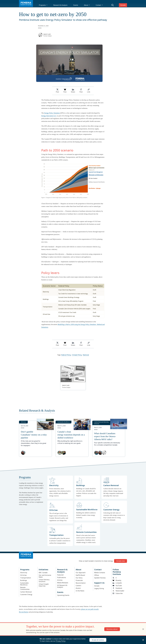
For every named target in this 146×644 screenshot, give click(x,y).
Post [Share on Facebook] (81, 91)
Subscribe (118, 593)
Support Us (99, 583)
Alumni (78, 588)
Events (76, 5)
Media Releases (63, 583)
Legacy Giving (99, 588)
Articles (60, 580)
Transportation (26, 578)
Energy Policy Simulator (52, 113)
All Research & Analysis (62, 586)
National (86, 355)
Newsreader (118, 591)
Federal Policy (66, 355)
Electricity (24, 573)
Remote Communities (25, 588)
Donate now (121, 561)
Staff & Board (80, 575)
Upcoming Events (63, 595)
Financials (79, 580)
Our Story (79, 578)
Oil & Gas (23, 575)
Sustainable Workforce (24, 584)
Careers (78, 586)
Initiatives (43, 570)
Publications (62, 577)
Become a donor (112, 629)
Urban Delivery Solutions (44, 581)
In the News (80, 591)
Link (89, 91)
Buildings (24, 580)
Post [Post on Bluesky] (65, 91)
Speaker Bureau (100, 578)
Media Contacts (100, 573)
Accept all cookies (98, 640)
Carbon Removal (26, 592)
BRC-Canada (43, 573)
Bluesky (117, 580)
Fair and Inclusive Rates (45, 576)
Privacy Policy (61, 641)
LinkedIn (117, 583)
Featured (60, 575)
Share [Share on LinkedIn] (73, 91)
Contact (98, 5)
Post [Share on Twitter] (57, 91)
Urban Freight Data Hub (44, 585)
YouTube (117, 586)
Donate (123, 5)
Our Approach (81, 573)
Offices (97, 575)
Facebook (117, 588)
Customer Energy (26, 594)
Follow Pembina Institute (117, 572)
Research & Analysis (60, 5)
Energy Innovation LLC (49, 116)
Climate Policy (77, 355)
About (86, 5)
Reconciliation (81, 583)
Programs (42, 5)
